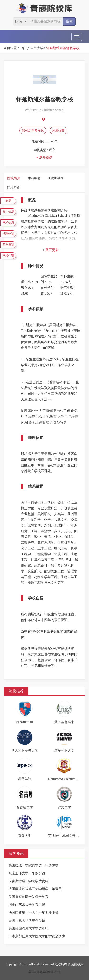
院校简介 (14, 178)
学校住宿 (8, 256)
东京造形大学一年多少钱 (27, 873)
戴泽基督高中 (64, 722)
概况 (8, 201)
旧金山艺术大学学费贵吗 (27, 905)
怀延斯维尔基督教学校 (63, 48)
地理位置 (8, 234)
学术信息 (8, 223)
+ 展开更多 (44, 157)
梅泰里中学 (25, 722)
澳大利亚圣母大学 (25, 751)
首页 (24, 48)
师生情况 (8, 212)
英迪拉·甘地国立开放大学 (67, 836)
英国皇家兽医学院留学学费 (28, 897)
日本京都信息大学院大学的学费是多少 (37, 936)
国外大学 (37, 48)
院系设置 (8, 245)
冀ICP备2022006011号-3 (44, 972)
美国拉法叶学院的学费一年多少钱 (33, 865)
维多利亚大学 (64, 751)
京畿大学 (25, 836)
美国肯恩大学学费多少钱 (27, 920)
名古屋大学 (25, 807)
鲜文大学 (64, 807)
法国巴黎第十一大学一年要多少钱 (33, 913)
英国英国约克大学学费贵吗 (28, 928)
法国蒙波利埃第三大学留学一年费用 (35, 889)
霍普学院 (25, 779)
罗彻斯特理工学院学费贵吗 (28, 881)
